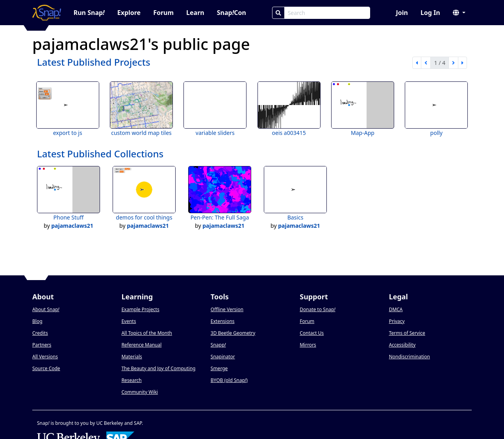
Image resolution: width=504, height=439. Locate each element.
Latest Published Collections (100, 154)
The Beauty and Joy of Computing (158, 368)
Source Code (46, 368)
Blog (37, 321)
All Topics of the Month (147, 333)
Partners (42, 345)
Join (402, 13)
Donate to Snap (317, 309)
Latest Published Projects (94, 62)
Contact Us (312, 333)
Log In (430, 13)
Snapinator (223, 357)
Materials (132, 357)
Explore (129, 13)
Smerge (219, 368)
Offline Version (227, 309)
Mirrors (308, 345)
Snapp (218, 345)
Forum (163, 13)
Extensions (223, 321)
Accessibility (402, 345)
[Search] (278, 13)
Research (131, 380)
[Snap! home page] (47, 13)
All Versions (45, 357)
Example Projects (140, 309)
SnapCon (232, 13)
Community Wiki (140, 392)
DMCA (396, 309)
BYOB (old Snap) (229, 380)
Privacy (397, 321)
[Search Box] (327, 13)
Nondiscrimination (409, 357)
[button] (459, 13)
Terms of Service (407, 333)
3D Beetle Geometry (233, 333)
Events (129, 321)
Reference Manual (141, 345)
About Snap (46, 309)
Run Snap (89, 13)
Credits (40, 333)
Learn (195, 13)
